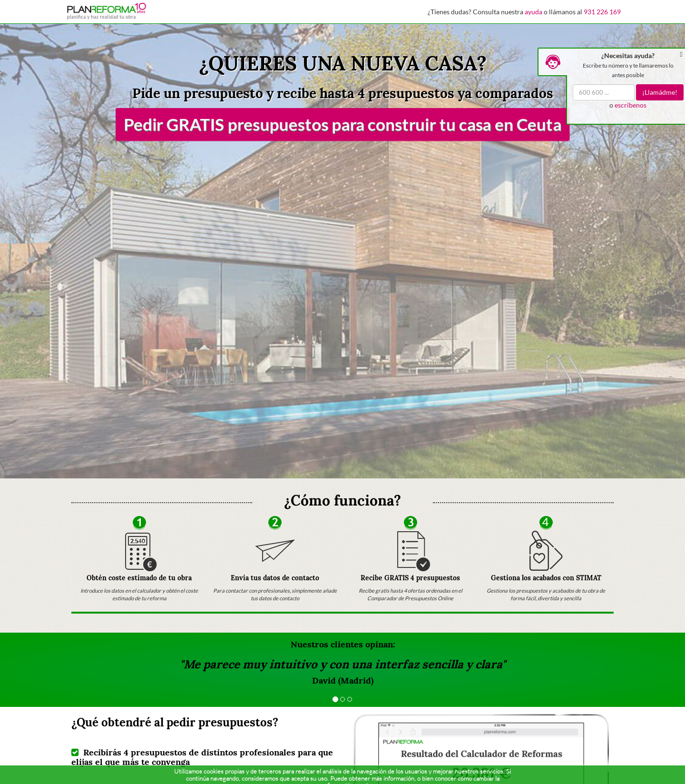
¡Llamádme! (660, 92)
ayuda (533, 12)
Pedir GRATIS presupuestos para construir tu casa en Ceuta (342, 124)
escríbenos (631, 105)
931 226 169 (602, 12)
